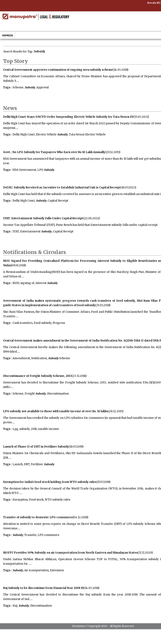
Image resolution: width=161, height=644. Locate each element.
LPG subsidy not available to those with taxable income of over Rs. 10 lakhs (56, 411)
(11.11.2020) (145, 553)
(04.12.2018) (80, 517)
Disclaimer (79, 626)
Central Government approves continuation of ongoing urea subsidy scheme (58, 70)
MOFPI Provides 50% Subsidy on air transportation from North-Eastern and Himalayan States (70, 553)
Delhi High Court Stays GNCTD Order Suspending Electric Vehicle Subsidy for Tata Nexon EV (68, 117)
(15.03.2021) (141, 117)
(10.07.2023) (128, 188)
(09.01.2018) (18, 265)
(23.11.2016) (79, 376)
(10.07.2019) (76, 447)
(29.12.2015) (113, 152)
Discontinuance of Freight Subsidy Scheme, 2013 (37, 376)
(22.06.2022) (92, 218)
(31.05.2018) (103, 305)
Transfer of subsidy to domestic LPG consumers (38, 517)
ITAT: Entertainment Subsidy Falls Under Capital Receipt (43, 218)
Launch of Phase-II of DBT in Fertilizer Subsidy (36, 447)
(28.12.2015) (116, 411)
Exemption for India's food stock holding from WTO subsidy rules (50, 482)
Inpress (8, 35)
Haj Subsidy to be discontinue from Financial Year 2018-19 (43, 588)
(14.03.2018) (121, 70)
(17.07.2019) (103, 482)
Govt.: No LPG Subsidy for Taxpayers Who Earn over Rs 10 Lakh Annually (54, 152)
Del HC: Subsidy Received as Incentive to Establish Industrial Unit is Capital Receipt (62, 188)
